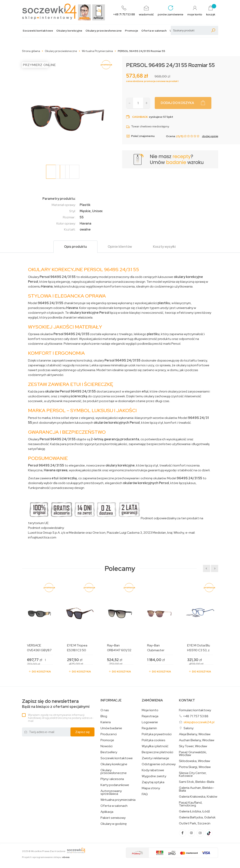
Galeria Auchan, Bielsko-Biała (197, 789)
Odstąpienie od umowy (159, 764)
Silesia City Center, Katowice (193, 774)
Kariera (106, 722)
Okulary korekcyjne (69, 31)
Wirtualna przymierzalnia (118, 800)
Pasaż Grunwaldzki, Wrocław (193, 754)
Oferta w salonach (154, 31)
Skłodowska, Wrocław (194, 761)
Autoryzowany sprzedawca (111, 792)
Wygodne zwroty (154, 776)
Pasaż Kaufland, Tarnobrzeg (191, 804)
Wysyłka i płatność (155, 746)
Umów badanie (111, 728)
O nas (105, 710)
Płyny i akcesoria (112, 779)
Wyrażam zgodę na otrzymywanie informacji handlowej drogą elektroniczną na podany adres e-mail (61, 718)
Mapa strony (151, 788)
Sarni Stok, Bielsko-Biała (197, 782)
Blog (104, 716)
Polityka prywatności (157, 734)
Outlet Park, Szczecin (195, 823)
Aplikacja (107, 812)
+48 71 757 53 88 (196, 716)
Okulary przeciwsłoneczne (104, 31)
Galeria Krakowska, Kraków (198, 797)
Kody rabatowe (153, 770)
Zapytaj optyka (153, 782)
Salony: (189, 728)
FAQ (145, 794)
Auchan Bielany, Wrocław (197, 740)
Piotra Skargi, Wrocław (195, 767)
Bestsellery (109, 752)
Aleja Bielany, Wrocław (195, 734)
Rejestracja (150, 716)
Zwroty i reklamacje (155, 758)
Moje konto (150, 710)
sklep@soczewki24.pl (199, 722)
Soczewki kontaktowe (38, 31)
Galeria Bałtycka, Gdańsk (197, 817)
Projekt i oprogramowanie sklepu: (46, 857)
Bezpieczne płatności (157, 752)
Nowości (106, 746)
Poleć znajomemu (140, 136)
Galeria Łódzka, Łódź (194, 811)
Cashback (140, 117)
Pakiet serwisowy (113, 818)
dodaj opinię (210, 136)
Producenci (109, 734)
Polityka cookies (154, 740)
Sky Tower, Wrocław (193, 746)
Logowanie (150, 722)
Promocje (132, 31)
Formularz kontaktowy (195, 710)
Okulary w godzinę (114, 824)
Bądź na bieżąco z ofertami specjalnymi (56, 704)
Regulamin (149, 728)
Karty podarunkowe (115, 785)
